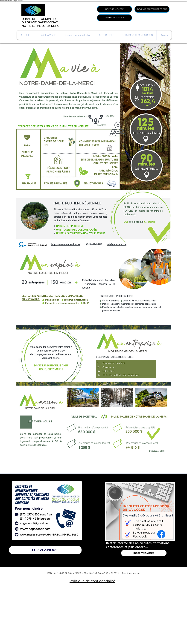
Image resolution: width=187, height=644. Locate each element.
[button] (48, 35)
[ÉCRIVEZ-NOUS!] (45, 550)
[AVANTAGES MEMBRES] (114, 18)
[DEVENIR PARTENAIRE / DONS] (152, 9)
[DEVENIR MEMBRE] (114, 9)
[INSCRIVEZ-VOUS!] (144, 553)
